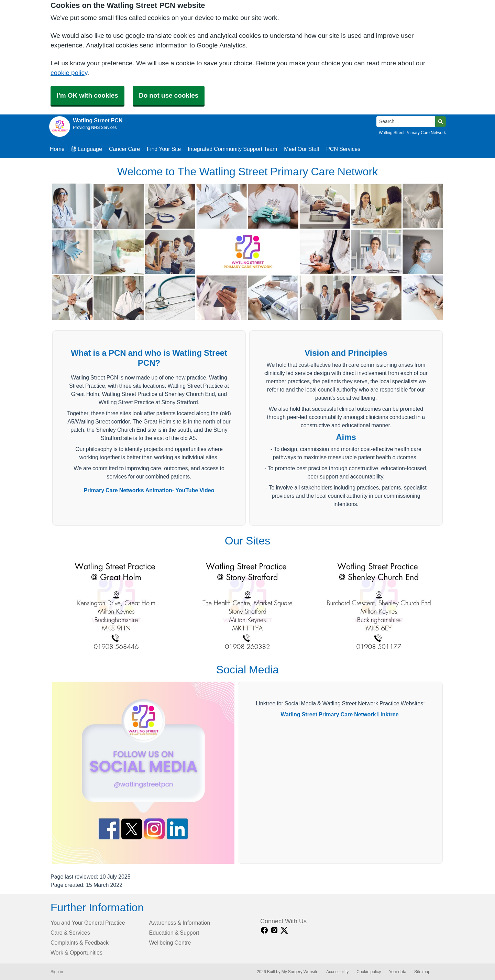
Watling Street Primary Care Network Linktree (339, 714)
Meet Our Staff (302, 149)
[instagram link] (274, 930)
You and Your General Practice (88, 923)
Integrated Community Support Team (232, 149)
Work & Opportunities (76, 953)
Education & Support (174, 933)
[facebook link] (264, 930)
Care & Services (70, 933)
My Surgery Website (300, 972)
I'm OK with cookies (87, 95)
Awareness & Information (180, 923)
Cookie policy (369, 972)
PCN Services (343, 149)
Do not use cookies (169, 95)
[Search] (406, 122)
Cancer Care (124, 149)
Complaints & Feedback (80, 943)
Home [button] (57, 149)
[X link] (284, 930)
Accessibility (337, 972)
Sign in (57, 972)
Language (87, 149)
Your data (398, 972)
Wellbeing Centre (170, 943)
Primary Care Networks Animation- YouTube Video (149, 490)
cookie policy (69, 73)
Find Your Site (164, 149)
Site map (422, 972)
